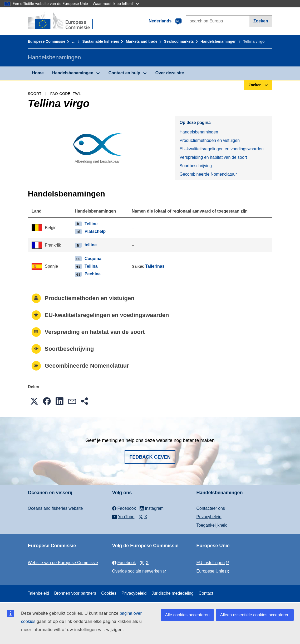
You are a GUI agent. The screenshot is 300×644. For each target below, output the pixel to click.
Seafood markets (179, 41)
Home (38, 73)
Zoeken (261, 21)
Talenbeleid (39, 593)
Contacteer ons (211, 508)
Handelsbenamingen (218, 41)
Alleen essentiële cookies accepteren (255, 615)
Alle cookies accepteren (187, 615)
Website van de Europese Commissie (63, 563)
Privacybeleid (209, 517)
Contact (206, 593)
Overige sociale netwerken (137, 571)
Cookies (109, 593)
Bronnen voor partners (75, 593)
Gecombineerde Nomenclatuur (208, 174)
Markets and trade (142, 41)
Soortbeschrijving (196, 166)
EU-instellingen (211, 563)
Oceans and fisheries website (55, 508)
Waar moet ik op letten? (116, 4)
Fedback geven (150, 457)
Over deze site (170, 73)
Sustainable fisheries (101, 41)
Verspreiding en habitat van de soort (213, 157)
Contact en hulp (124, 73)
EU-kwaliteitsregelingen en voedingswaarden (221, 149)
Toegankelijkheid (212, 525)
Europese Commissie (47, 41)
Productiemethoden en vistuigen (210, 140)
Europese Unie (210, 571)
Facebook (124, 563)
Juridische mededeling (173, 593)
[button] (34, 401)
